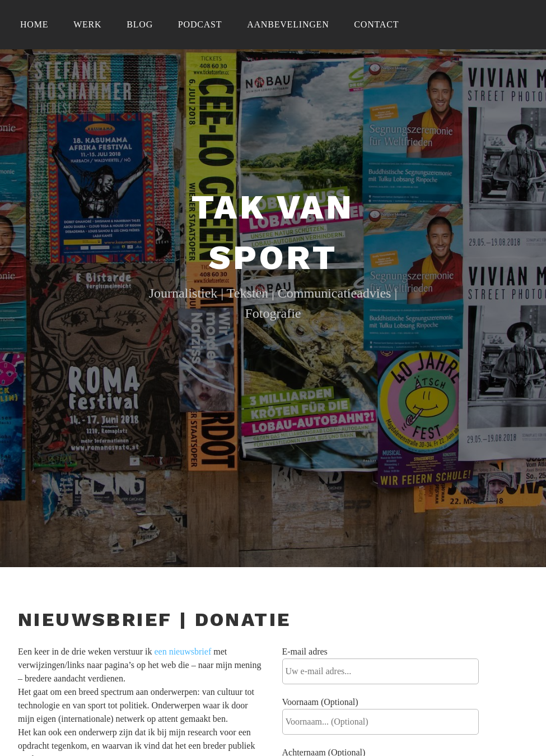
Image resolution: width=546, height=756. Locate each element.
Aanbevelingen (288, 24)
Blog (140, 24)
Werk (87, 24)
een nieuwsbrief (183, 651)
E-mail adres (305, 651)
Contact (376, 24)
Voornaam (320, 702)
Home (34, 24)
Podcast (200, 24)
